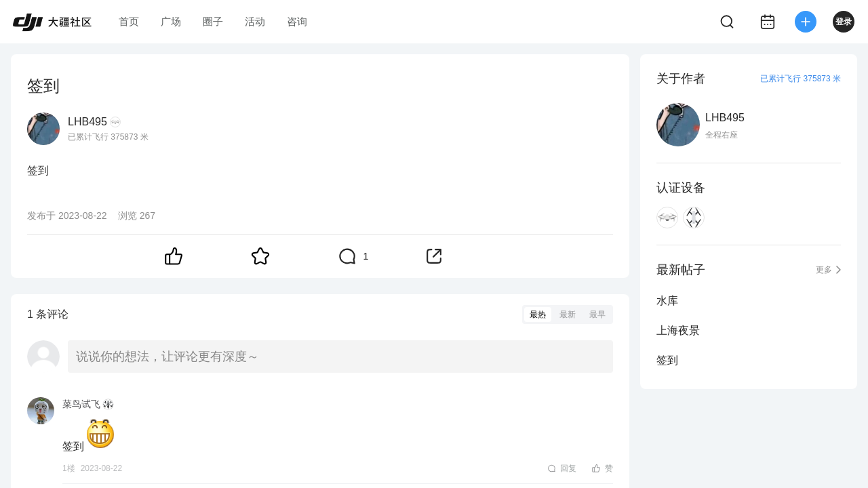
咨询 (297, 21)
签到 (667, 360)
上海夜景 (678, 330)
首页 (129, 21)
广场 (171, 21)
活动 (255, 21)
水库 (667, 301)
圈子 (213, 21)
